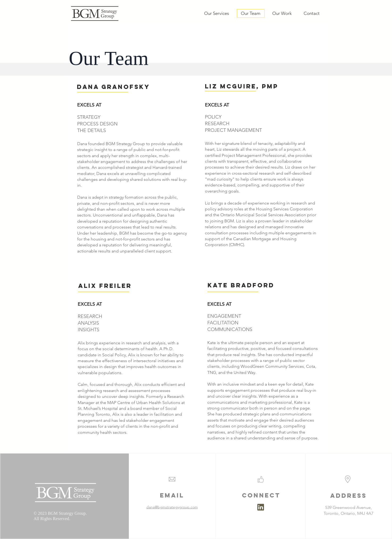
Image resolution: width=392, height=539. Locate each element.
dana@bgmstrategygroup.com (172, 507)
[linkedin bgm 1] (261, 507)
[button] (232, 87)
